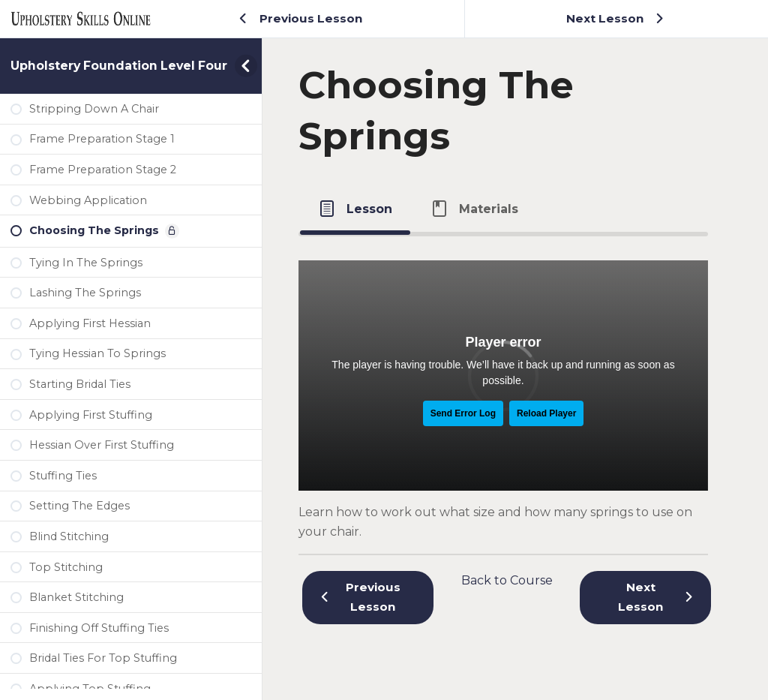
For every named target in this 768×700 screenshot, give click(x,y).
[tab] (355, 209)
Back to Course (507, 580)
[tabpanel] (503, 389)
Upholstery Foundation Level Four (119, 66)
